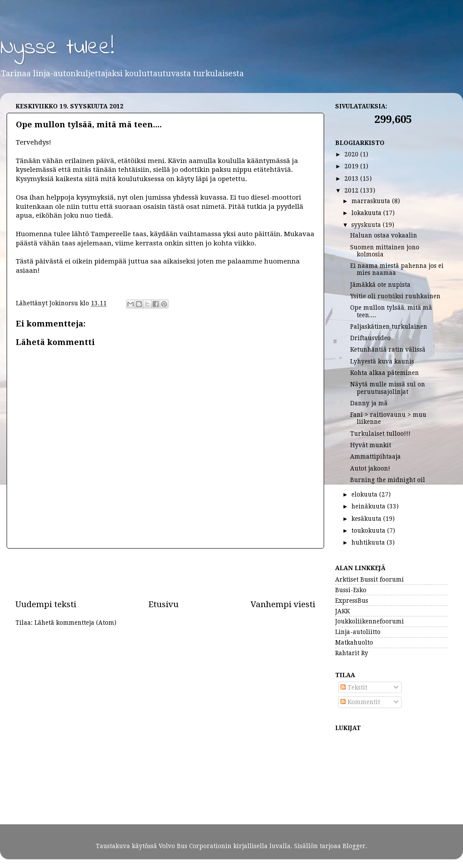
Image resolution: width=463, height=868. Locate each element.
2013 (352, 178)
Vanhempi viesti (283, 604)
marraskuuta (372, 201)
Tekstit (354, 687)
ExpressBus (352, 601)
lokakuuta (367, 213)
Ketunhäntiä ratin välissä (388, 349)
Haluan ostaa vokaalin (384, 235)
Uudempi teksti (46, 604)
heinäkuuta (369, 506)
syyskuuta (367, 225)
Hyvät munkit (371, 445)
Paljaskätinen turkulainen (389, 326)
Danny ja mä (369, 403)
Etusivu (163, 604)
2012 (352, 190)
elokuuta (365, 494)
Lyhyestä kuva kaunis (382, 361)
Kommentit (360, 702)
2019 (352, 166)
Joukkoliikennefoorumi (370, 621)
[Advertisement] (165, 574)
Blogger (354, 846)
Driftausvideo (370, 338)
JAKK (342, 611)
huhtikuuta (369, 542)
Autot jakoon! (370, 468)
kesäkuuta (367, 519)
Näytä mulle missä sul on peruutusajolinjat (388, 388)
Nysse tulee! (57, 48)
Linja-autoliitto (358, 632)
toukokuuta (369, 530)
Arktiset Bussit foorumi (370, 579)
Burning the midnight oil (388, 480)
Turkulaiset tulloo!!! (380, 434)
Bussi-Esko (351, 590)
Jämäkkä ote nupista (380, 285)
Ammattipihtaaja (375, 456)
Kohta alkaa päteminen (385, 373)
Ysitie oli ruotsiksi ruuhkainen (395, 296)
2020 (352, 154)
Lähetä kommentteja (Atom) (75, 623)
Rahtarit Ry (352, 653)
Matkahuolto (354, 642)
